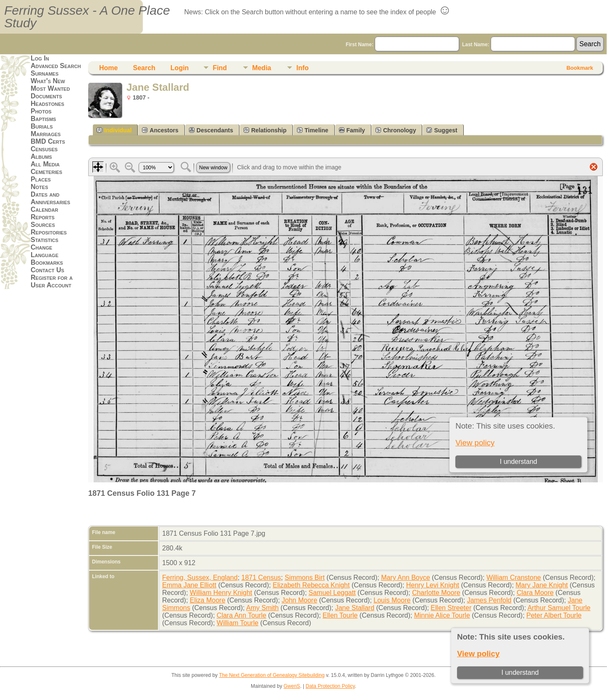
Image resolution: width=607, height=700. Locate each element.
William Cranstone (514, 578)
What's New (48, 81)
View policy (478, 654)
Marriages (46, 134)
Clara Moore (535, 593)
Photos (41, 111)
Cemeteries (46, 172)
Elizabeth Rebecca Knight (311, 585)
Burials (42, 126)
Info (302, 68)
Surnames (45, 73)
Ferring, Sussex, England (200, 578)
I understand (520, 672)
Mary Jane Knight (542, 585)
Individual (114, 130)
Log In (40, 58)
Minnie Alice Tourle (442, 615)
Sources (43, 225)
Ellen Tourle (340, 615)
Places (41, 179)
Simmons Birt (305, 578)
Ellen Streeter (451, 608)
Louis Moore (392, 600)
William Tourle (238, 623)
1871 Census (261, 578)
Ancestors (160, 130)
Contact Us (47, 270)
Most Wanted (50, 88)
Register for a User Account (52, 281)
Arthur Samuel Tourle (559, 608)
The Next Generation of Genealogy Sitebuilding (272, 675)
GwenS (292, 686)
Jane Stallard (355, 608)
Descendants (211, 130)
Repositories (49, 232)
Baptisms (43, 119)
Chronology (396, 130)
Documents (46, 96)
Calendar (44, 209)
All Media (45, 164)
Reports (43, 217)
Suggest (442, 130)
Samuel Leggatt (332, 593)
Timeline (313, 130)
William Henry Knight (221, 593)
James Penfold (489, 600)
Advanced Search (56, 66)
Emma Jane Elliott (189, 585)
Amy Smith (262, 608)
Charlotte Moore (436, 593)
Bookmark (580, 68)
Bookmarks (47, 262)
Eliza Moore (208, 600)
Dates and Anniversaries (50, 198)
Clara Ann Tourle (242, 615)
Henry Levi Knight (433, 585)
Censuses (44, 149)
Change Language (45, 251)
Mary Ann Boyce (406, 578)
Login (180, 68)
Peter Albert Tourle (554, 615)
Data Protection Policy (330, 686)
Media (261, 68)
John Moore (300, 600)
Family (352, 130)
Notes (39, 187)
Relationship (265, 130)
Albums (41, 157)
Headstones (47, 104)
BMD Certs (48, 141)
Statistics (45, 240)
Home (108, 68)
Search (144, 68)
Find (220, 68)
